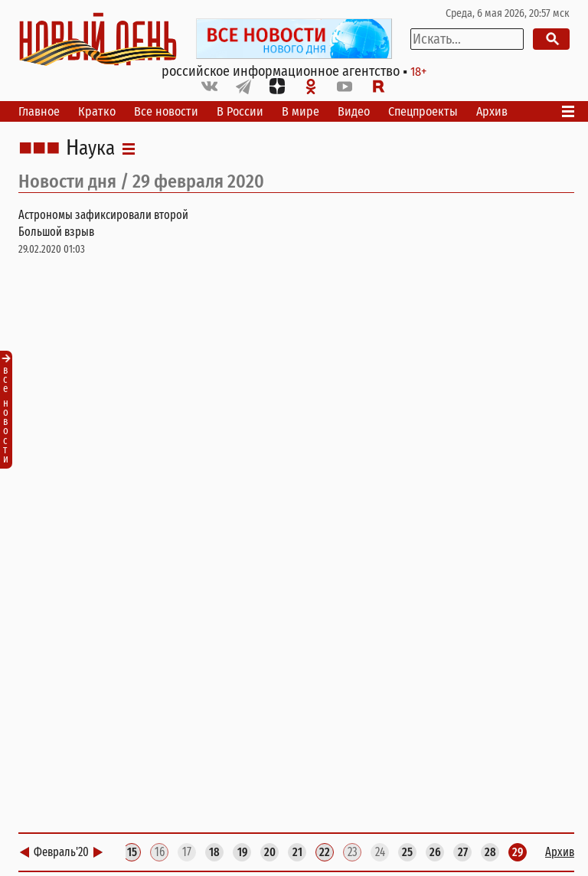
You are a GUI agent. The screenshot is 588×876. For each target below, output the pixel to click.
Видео (354, 111)
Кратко (97, 111)
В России (240, 111)
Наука (90, 149)
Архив (492, 111)
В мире (301, 111)
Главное (39, 111)
